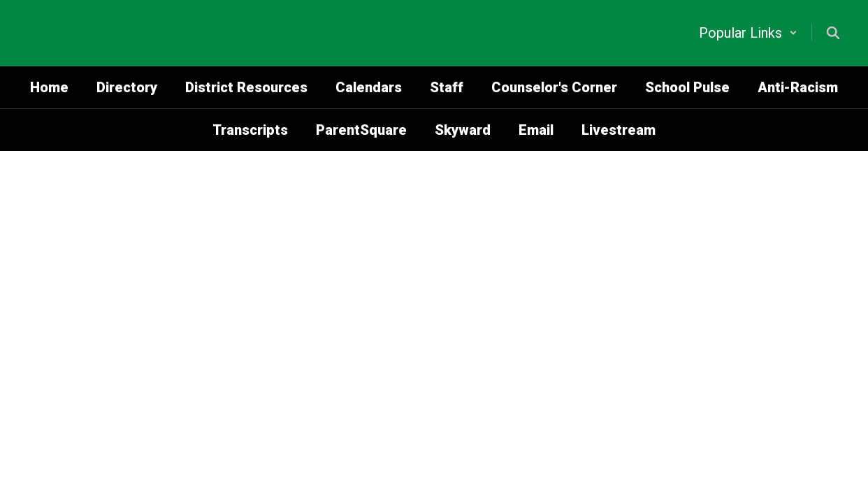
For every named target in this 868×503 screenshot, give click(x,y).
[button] (748, 33)
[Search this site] (833, 33)
